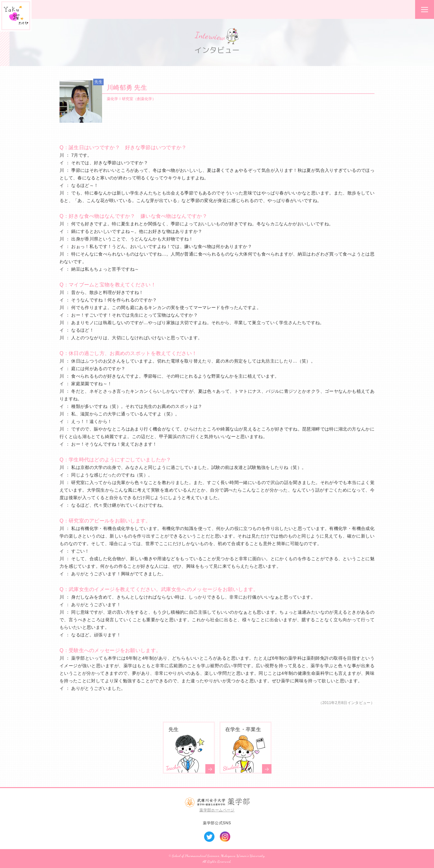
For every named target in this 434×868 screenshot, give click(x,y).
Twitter (209, 837)
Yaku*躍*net (16, 16)
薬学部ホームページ (217, 810)
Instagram (225, 837)
